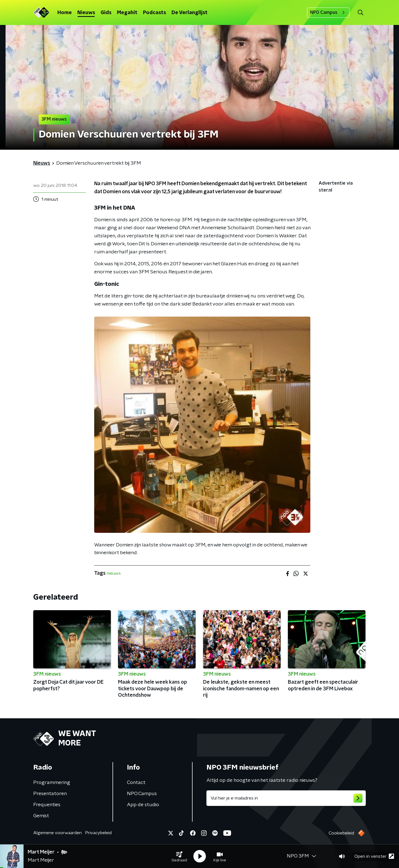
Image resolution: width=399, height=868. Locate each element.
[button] (179, 856)
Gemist (41, 816)
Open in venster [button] (374, 856)
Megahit (127, 13)
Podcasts (154, 13)
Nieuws (86, 13)
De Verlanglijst (190, 13)
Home (65, 13)
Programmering (52, 783)
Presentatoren (50, 794)
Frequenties (47, 805)
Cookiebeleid (341, 833)
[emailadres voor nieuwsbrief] (286, 798)
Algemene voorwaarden (57, 833)
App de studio (143, 805)
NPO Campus (328, 12)
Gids (106, 13)
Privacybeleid (98, 833)
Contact (136, 783)
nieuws (114, 573)
